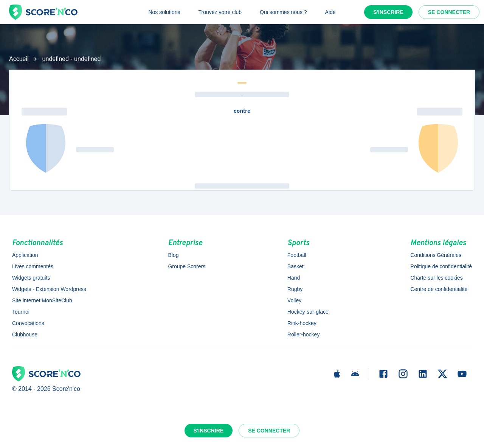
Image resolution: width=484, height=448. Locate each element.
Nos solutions (164, 12)
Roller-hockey (304, 334)
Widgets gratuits (31, 278)
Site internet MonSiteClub (42, 300)
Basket (296, 266)
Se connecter (449, 12)
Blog (173, 255)
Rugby (295, 289)
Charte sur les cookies (437, 278)
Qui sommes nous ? (283, 12)
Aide (330, 12)
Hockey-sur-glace (308, 312)
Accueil (19, 59)
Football (297, 255)
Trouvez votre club (220, 12)
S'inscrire (388, 12)
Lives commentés (33, 266)
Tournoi (21, 312)
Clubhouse (25, 334)
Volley (294, 300)
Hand (294, 278)
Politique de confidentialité (441, 266)
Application (25, 255)
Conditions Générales (436, 255)
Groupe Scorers (187, 266)
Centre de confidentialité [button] (439, 289)
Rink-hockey (302, 323)
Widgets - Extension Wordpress (49, 289)
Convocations (28, 323)
